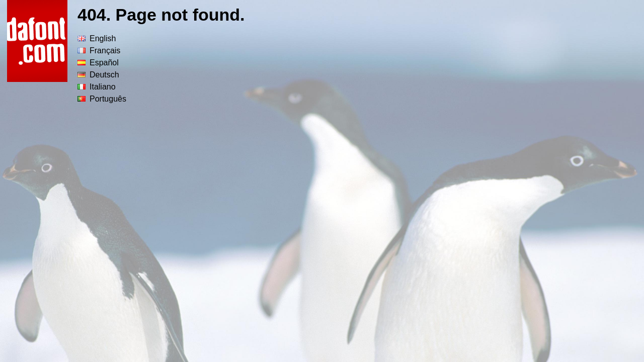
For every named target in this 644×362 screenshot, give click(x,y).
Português (102, 99)
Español (98, 63)
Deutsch (98, 75)
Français (99, 51)
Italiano (97, 87)
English (97, 38)
